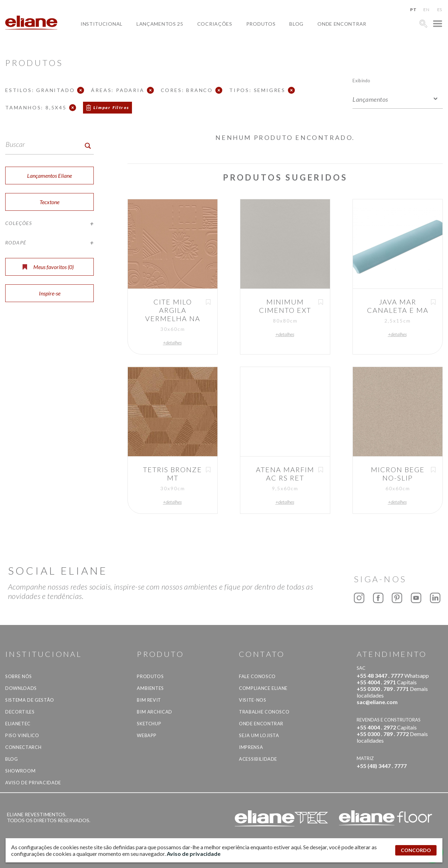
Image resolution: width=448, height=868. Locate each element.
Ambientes (150, 688)
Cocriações (215, 24)
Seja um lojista (259, 735)
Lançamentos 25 (160, 24)
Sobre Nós (19, 676)
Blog (296, 24)
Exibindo (361, 80)
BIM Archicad (155, 712)
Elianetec (18, 724)
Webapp (147, 735)
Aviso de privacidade (33, 783)
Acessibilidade (258, 759)
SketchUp (149, 724)
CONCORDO (416, 850)
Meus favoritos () (48, 267)
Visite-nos (253, 700)
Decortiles (20, 712)
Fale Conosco (257, 676)
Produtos (261, 24)
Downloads (21, 688)
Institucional (102, 24)
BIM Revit (149, 700)
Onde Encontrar (342, 24)
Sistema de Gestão (30, 700)
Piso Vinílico (22, 735)
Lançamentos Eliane (49, 176)
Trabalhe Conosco (264, 712)
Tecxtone (49, 202)
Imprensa (251, 747)
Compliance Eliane (263, 688)
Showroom (20, 771)
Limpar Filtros (111, 107)
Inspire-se (50, 293)
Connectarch (23, 747)
